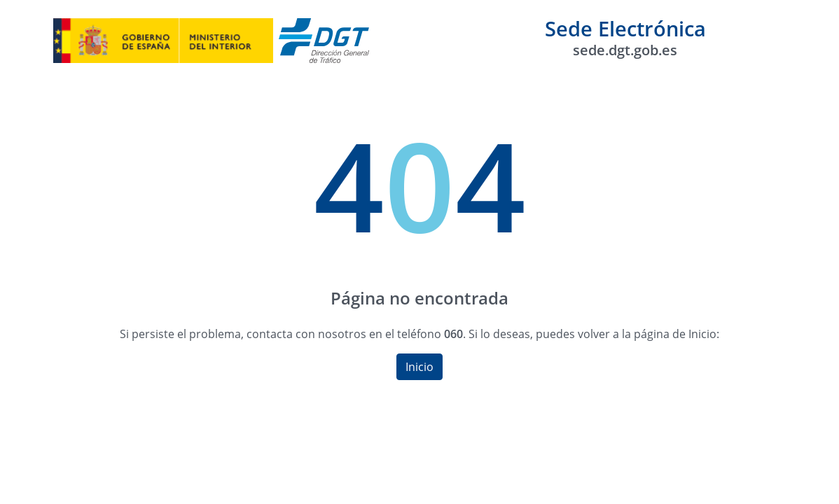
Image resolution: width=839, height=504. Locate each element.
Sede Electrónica (625, 37)
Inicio (419, 367)
